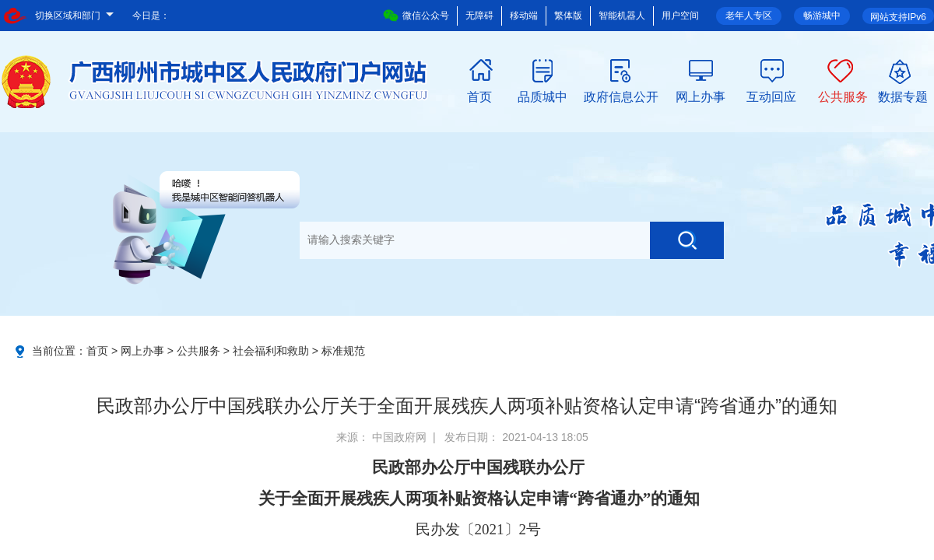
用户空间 (680, 16)
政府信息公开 (621, 96)
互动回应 (771, 96)
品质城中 (542, 96)
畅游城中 (822, 16)
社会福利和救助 (271, 351)
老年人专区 (749, 16)
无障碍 (479, 16)
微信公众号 (416, 16)
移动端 (524, 16)
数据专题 (903, 96)
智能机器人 (622, 16)
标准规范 (343, 351)
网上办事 (700, 96)
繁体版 (568, 16)
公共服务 (843, 96)
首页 (479, 96)
